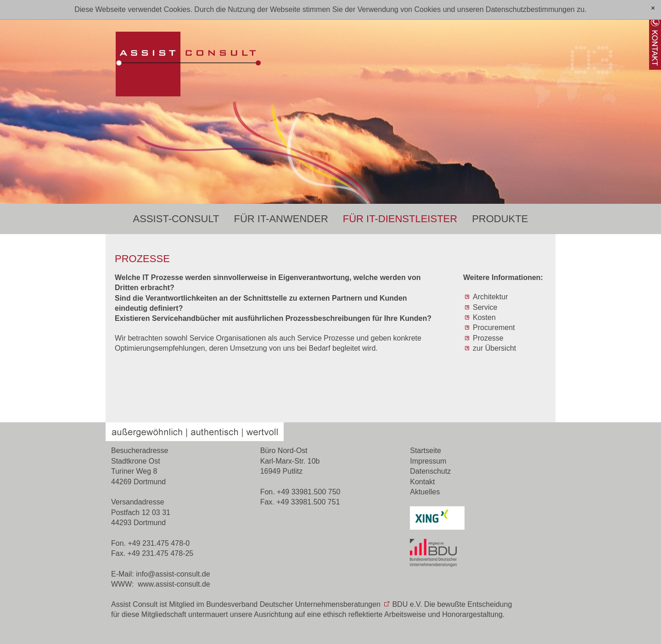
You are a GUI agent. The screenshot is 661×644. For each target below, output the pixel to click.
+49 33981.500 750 (308, 492)
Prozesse (488, 338)
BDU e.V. (407, 604)
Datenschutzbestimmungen (530, 9)
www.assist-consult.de (174, 584)
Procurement (494, 328)
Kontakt (422, 482)
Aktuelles (425, 492)
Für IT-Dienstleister (400, 219)
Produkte (500, 219)
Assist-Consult (176, 219)
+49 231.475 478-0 (159, 543)
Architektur (490, 297)
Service (485, 307)
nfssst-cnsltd (173, 574)
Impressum (428, 461)
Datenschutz (430, 471)
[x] (653, 8)
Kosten (484, 317)
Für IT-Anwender (281, 219)
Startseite (426, 451)
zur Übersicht (494, 348)
